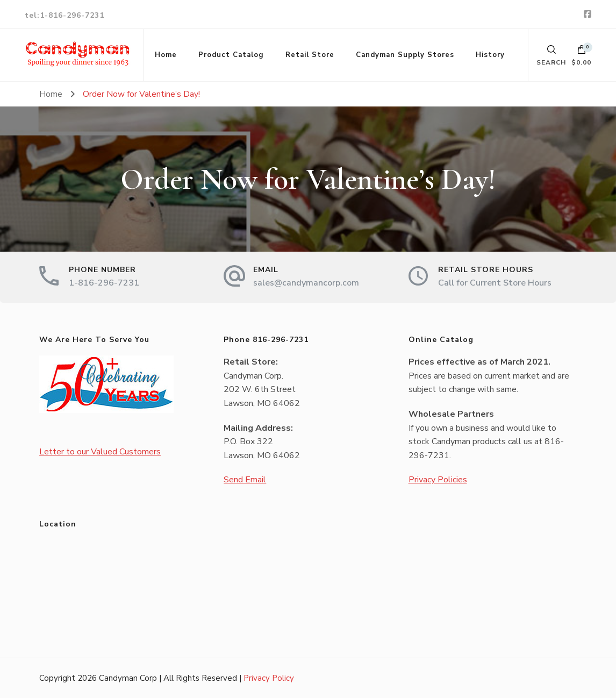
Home (166, 55)
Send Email (245, 480)
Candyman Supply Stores (405, 55)
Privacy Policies (438, 480)
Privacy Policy (269, 678)
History (490, 55)
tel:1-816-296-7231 (65, 15)
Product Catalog (231, 55)
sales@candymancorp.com (306, 283)
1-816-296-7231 (104, 283)
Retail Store (310, 55)
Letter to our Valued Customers (100, 452)
